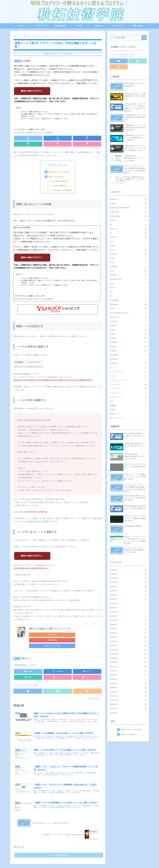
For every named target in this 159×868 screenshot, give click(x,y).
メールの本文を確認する (58, 186)
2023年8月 (128, 612)
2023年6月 (128, 620)
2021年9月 (128, 709)
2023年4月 (128, 629)
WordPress (128, 363)
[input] (128, 38)
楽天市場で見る (60, 635)
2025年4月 (128, 570)
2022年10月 (128, 654)
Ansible (128, 203)
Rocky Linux (128, 317)
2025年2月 (128, 574)
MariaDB (128, 275)
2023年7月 (128, 616)
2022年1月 (128, 692)
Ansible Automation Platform (128, 208)
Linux (128, 271)
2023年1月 (128, 641)
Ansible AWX (128, 212)
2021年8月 (128, 713)
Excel (128, 250)
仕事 (128, 401)
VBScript (128, 338)
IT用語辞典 (128, 267)
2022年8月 (128, 662)
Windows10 (128, 355)
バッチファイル (128, 384)
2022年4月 (128, 679)
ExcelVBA (128, 254)
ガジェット (128, 368)
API (128, 224)
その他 (17, 647)
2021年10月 (128, 704)
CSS (128, 241)
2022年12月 (128, 645)
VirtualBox (128, 342)
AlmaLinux (128, 199)
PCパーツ (128, 288)
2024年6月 (128, 587)
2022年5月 (128, 675)
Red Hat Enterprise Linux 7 (128, 313)
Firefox (128, 258)
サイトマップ (113, 861)
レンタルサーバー (128, 397)
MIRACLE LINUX (128, 279)
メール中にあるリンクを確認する (61, 190)
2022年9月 (128, 658)
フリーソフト (128, 389)
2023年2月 (128, 637)
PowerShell (128, 304)
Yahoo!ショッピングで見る (81, 635)
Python (128, 309)
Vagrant (128, 334)
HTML (128, 262)
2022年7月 (128, 667)
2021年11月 (128, 700)
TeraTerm (128, 325)
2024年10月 (128, 578)
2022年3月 (128, 683)
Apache (128, 220)
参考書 (128, 410)
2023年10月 (128, 603)
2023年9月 (128, 608)
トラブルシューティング (128, 380)
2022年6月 (128, 671)
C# (128, 233)
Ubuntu (128, 330)
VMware (128, 346)
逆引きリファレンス (128, 418)
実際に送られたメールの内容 (59, 172)
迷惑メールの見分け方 (56, 177)
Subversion (128, 321)
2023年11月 (128, 599)
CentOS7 (128, 237)
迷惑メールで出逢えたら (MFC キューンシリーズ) (49, 629)
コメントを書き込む (59, 844)
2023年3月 (128, 633)
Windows (128, 351)
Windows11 (128, 359)
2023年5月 (128, 624)
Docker (128, 246)
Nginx (128, 283)
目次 (54, 165)
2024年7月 (128, 582)
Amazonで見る (39, 635)
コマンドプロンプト (128, 372)
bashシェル (128, 229)
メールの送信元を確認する (59, 181)
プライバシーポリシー (139, 861)
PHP (128, 296)
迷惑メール (27, 647)
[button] (144, 38)
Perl (128, 292)
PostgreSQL (128, 300)
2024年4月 (128, 591)
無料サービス (128, 414)
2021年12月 (128, 696)
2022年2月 (128, 688)
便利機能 (128, 405)
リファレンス (128, 393)
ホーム (103, 861)
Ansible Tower (128, 216)
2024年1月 (128, 595)
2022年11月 (128, 650)
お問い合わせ (124, 861)
